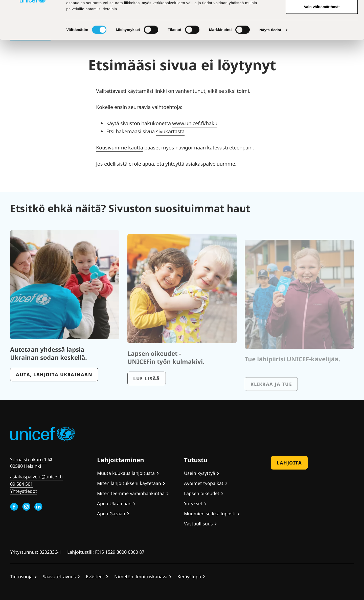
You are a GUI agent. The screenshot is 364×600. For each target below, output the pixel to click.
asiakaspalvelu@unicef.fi (36, 477)
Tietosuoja (21, 576)
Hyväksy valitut (322, 30)
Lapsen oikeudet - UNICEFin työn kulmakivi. (166, 371)
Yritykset (193, 503)
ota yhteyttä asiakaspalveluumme (196, 164)
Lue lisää (147, 392)
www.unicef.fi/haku (195, 123)
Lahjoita (289, 463)
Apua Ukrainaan (114, 503)
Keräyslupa (189, 576)
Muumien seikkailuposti (210, 514)
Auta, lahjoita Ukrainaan (54, 388)
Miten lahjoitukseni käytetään (129, 483)
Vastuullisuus (198, 524)
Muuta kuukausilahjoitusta (126, 473)
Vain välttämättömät (322, 46)
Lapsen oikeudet (202, 493)
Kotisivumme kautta (120, 148)
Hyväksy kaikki (322, 13)
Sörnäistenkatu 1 (28, 459)
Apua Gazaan (111, 514)
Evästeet (95, 576)
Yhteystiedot (24, 491)
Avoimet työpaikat (204, 483)
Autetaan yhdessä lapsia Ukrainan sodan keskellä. (49, 367)
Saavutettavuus (59, 576)
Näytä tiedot (270, 70)
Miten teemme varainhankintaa (131, 493)
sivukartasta (170, 131)
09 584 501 (21, 484)
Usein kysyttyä (200, 473)
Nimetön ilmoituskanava (141, 576)
